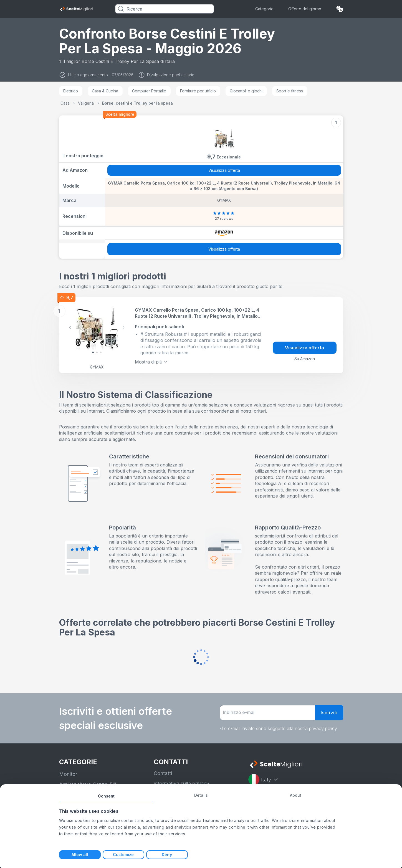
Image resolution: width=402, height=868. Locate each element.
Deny (167, 855)
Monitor (68, 774)
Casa (65, 103)
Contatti (163, 773)
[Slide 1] (97, 352)
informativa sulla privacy (181, 784)
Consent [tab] (106, 796)
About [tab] (296, 795)
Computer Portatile (149, 91)
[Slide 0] (93, 352)
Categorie (264, 9)
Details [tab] (201, 795)
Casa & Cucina (105, 91)
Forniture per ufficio (198, 91)
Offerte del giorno (305, 9)
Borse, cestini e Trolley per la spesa (137, 103)
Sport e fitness (290, 91)
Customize (123, 855)
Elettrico (71, 91)
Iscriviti (329, 713)
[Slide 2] (101, 352)
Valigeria (86, 103)
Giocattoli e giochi (246, 91)
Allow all (80, 855)
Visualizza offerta (224, 170)
